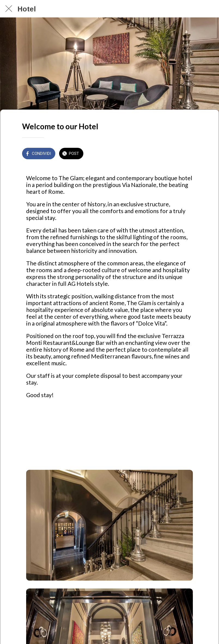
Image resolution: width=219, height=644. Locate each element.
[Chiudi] (9, 9)
